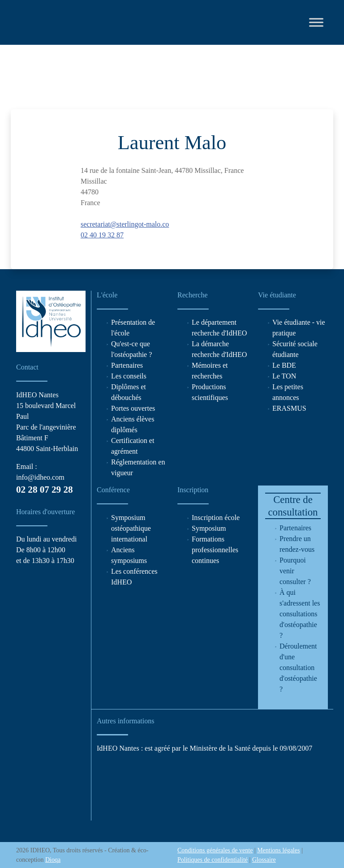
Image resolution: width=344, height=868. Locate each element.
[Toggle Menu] (316, 22)
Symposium (209, 528)
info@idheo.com (40, 477)
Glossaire (264, 860)
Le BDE (284, 365)
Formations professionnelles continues (215, 550)
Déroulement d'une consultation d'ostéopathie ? (298, 668)
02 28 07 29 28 (44, 490)
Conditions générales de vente (215, 850)
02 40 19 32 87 (102, 235)
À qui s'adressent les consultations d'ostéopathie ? (300, 614)
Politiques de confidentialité (213, 860)
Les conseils (129, 376)
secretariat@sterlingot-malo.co (125, 224)
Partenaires (127, 365)
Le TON (284, 376)
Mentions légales (278, 850)
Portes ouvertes (133, 408)
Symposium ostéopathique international (131, 528)
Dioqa (53, 860)
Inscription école (216, 518)
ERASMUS (289, 408)
